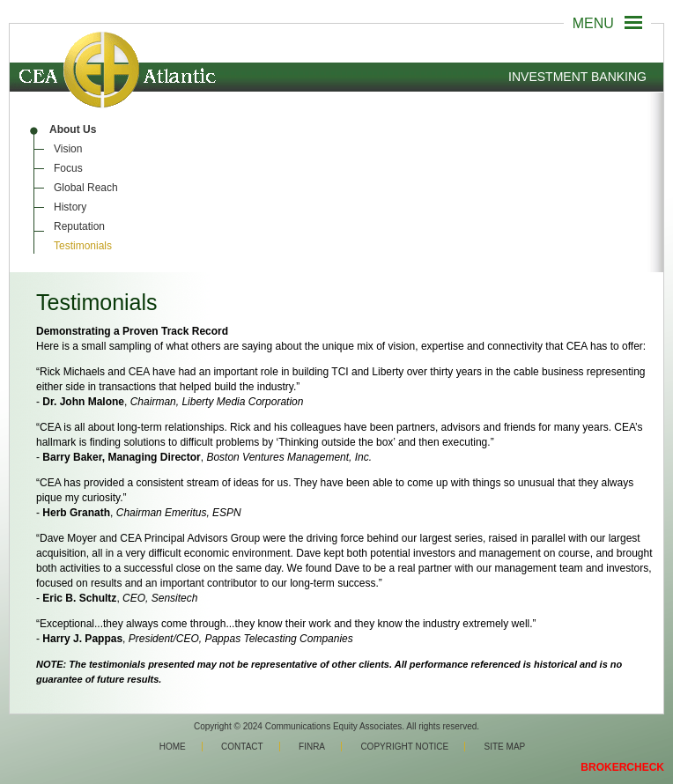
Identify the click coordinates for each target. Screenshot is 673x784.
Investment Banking (577, 77)
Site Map (505, 747)
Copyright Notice (404, 747)
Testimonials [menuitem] (83, 246)
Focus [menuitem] (68, 168)
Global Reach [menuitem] (86, 188)
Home (173, 747)
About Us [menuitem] (73, 129)
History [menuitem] (70, 207)
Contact (242, 747)
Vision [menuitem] (68, 149)
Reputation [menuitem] (79, 226)
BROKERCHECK (622, 767)
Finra (312, 747)
